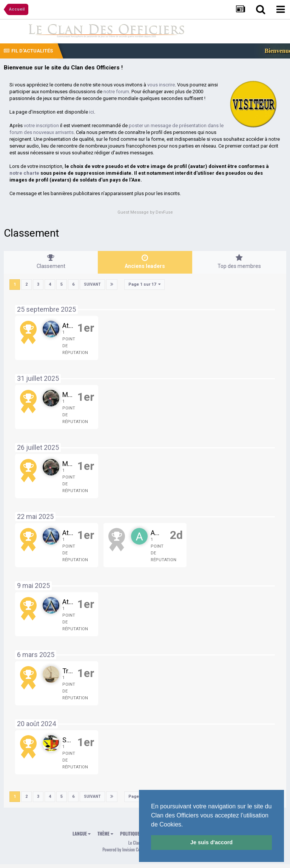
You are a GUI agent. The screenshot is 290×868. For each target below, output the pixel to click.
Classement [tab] (51, 262)
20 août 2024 (36, 724)
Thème (105, 833)
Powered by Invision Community (128, 849)
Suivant (92, 284)
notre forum (116, 92)
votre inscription (41, 125)
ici (92, 112)
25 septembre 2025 (46, 309)
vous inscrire (161, 85)
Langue (82, 833)
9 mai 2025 (33, 586)
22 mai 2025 (35, 516)
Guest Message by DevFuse (145, 212)
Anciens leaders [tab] (145, 262)
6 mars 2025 (36, 655)
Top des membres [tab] (239, 262)
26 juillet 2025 (38, 447)
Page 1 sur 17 (144, 284)
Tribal (70, 671)
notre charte (24, 173)
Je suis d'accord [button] (211, 842)
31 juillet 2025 (38, 378)
